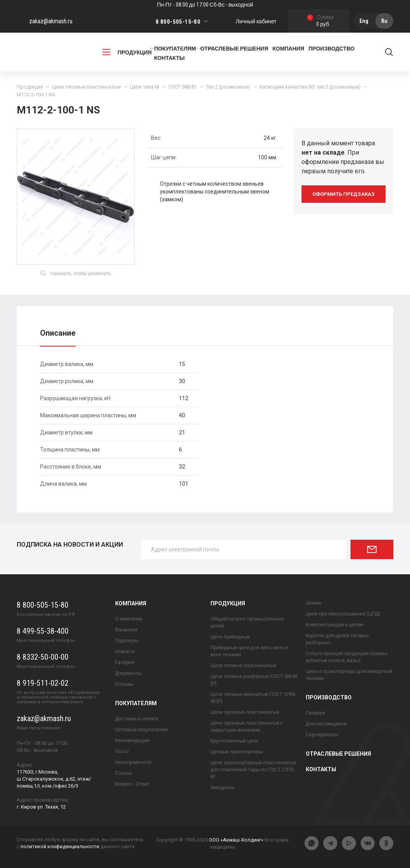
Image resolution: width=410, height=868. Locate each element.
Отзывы (124, 684)
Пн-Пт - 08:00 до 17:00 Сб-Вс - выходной (205, 5)
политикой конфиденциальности (60, 846)
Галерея (125, 662)
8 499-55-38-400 (43, 631)
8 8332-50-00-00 (43, 657)
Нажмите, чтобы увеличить (76, 273)
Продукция (30, 87)
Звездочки (222, 787)
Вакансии (126, 630)
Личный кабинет (256, 21)
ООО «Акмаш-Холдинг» (236, 840)
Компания (131, 603)
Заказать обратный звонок (183, 45)
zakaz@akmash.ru (51, 21)
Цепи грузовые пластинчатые (245, 712)
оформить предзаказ (343, 194)
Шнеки (313, 603)
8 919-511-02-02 (43, 683)
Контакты (169, 58)
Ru (384, 21)
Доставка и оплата (137, 719)
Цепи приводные (230, 637)
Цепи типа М (145, 87)
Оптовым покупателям (141, 729)
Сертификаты (322, 735)
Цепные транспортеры (237, 752)
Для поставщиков (326, 724)
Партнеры (127, 641)
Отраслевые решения (338, 754)
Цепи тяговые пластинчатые (86, 87)
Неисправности (133, 762)
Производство (329, 697)
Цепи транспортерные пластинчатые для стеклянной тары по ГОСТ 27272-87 (253, 770)
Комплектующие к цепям (335, 625)
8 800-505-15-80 (178, 22)
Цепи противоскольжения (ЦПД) (343, 614)
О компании (129, 619)
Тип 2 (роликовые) (228, 87)
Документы (128, 673)
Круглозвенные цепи (234, 741)
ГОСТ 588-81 (183, 87)
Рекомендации (132, 740)
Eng (364, 21)
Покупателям (136, 703)
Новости (125, 651)
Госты (122, 751)
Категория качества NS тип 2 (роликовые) (310, 87)
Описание (58, 333)
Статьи (123, 773)
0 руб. (320, 21)
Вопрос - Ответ (132, 784)
